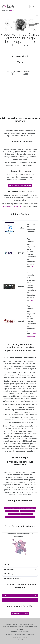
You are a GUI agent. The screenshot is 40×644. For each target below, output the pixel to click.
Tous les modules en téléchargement (20, 185)
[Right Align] (37, 16)
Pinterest (34, 7)
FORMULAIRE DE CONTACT (12, 206)
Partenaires (31, 7)
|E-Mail (12, 11)
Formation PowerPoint (13, 517)
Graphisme (26, 631)
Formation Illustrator (28, 508)
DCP (32, 267)
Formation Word (14, 514)
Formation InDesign (12, 511)
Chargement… (20, 95)
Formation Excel (27, 514)
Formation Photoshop (12, 508)
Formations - (14, 631)
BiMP (32, 300)
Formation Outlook (28, 517)
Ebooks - (21, 631)
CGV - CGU (20, 640)
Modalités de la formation (20, 614)
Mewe (36, 7)
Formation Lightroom (27, 511)
